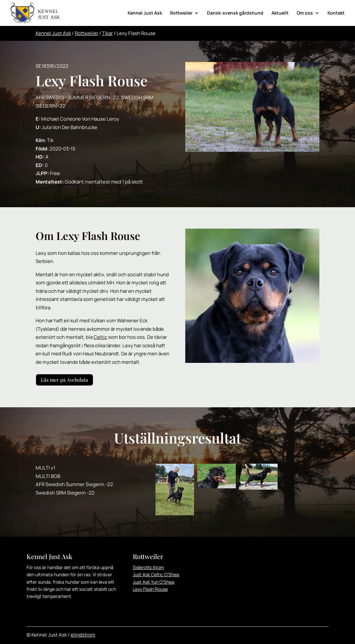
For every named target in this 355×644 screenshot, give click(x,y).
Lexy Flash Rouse (150, 589)
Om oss (305, 13)
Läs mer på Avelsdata (64, 380)
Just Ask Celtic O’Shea (156, 574)
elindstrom (83, 635)
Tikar (107, 33)
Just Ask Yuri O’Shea (154, 582)
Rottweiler (181, 13)
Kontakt (336, 13)
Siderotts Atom (148, 567)
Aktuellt (280, 13)
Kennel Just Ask (145, 13)
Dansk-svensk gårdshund (235, 13)
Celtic (100, 337)
